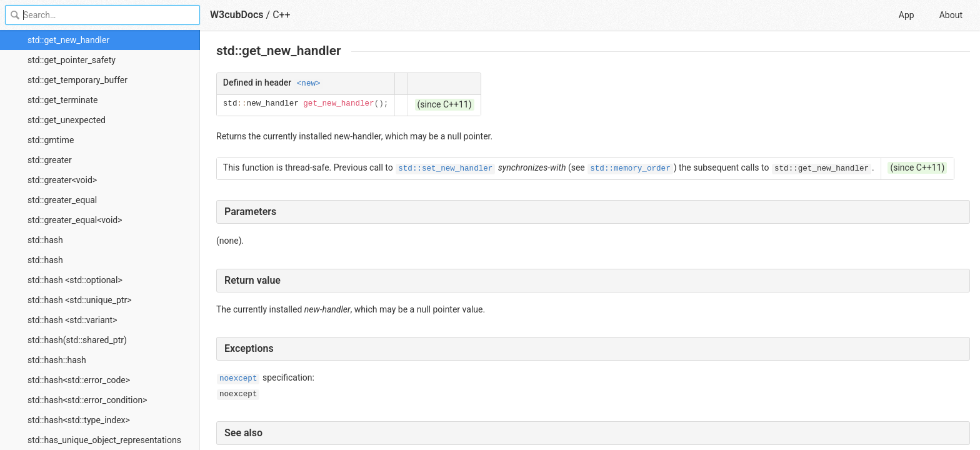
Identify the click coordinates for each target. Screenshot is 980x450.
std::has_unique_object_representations (104, 440)
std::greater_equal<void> (75, 220)
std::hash (45, 240)
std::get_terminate (62, 100)
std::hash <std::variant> (72, 320)
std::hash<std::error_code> (79, 380)
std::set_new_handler (445, 169)
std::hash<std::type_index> (79, 420)
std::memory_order (630, 169)
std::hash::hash (57, 360)
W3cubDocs (237, 15)
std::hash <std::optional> (75, 280)
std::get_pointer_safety (72, 60)
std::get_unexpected (67, 120)
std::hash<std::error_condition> (87, 400)
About (951, 15)
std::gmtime (51, 140)
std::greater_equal (62, 200)
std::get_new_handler (68, 40)
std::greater (50, 160)
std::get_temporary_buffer (77, 80)
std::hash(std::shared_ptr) (77, 340)
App (907, 15)
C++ (282, 15)
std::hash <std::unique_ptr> (80, 300)
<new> (309, 84)
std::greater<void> (62, 180)
